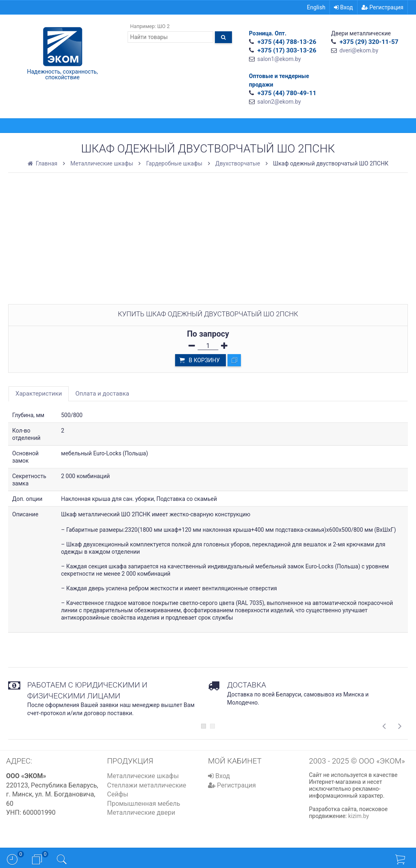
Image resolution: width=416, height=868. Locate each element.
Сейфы (118, 794)
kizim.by (359, 816)
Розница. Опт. (268, 33)
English (316, 7)
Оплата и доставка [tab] (102, 394)
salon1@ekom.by (279, 59)
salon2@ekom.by (279, 102)
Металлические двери (141, 813)
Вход (343, 7)
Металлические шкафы (143, 776)
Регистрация (382, 7)
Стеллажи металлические (147, 785)
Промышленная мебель (144, 804)
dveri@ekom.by (359, 50)
